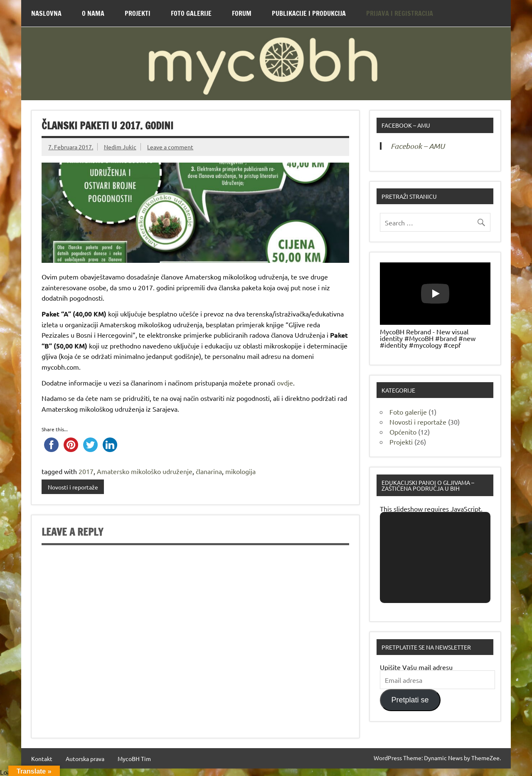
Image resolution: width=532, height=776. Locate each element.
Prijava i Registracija (400, 13)
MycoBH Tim (134, 759)
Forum (242, 13)
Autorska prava (85, 759)
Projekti (138, 13)
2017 (86, 471)
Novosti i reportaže (73, 487)
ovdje (285, 383)
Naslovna (46, 13)
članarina (209, 471)
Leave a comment (170, 147)
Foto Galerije (191, 13)
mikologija (240, 471)
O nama (93, 13)
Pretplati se (410, 700)
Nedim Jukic (120, 147)
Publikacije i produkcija (309, 13)
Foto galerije (408, 412)
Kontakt (42, 759)
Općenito (403, 432)
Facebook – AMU (406, 125)
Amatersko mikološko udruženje (145, 471)
